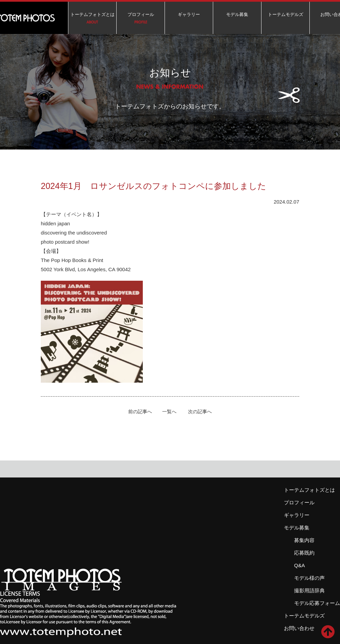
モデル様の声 (309, 578)
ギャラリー (189, 14)
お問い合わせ (299, 628)
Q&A (300, 565)
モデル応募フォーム (317, 603)
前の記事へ (140, 412)
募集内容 (304, 540)
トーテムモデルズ (286, 14)
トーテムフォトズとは (92, 14)
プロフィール (141, 14)
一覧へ (169, 412)
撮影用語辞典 (309, 590)
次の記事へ (200, 412)
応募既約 (304, 553)
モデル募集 (237, 14)
